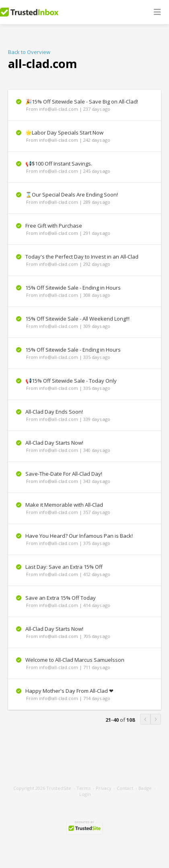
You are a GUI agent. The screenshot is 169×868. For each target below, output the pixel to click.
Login (85, 794)
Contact (125, 788)
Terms (83, 788)
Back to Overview (29, 52)
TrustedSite (59, 788)
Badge (145, 788)
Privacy (104, 788)
